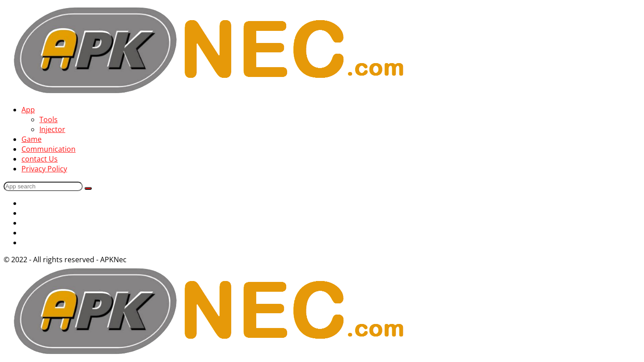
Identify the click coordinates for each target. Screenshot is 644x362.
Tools (49, 119)
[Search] (43, 186)
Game (32, 139)
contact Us (40, 159)
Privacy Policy (44, 169)
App (28, 110)
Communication (49, 149)
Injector (52, 129)
